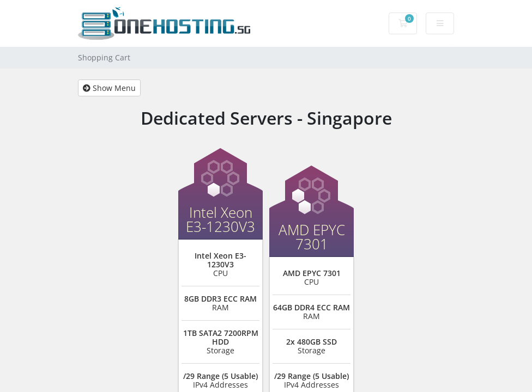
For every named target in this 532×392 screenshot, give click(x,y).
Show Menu (109, 88)
